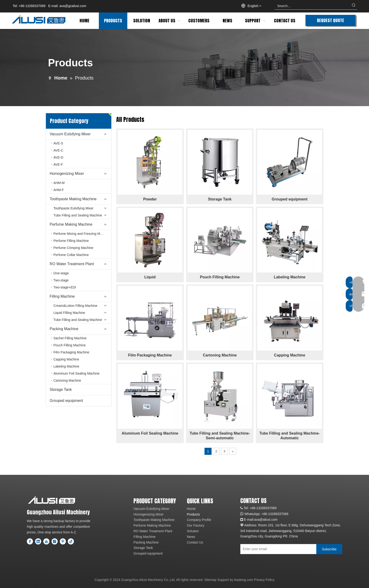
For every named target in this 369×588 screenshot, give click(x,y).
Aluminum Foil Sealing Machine (76, 373)
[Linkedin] (38, 541)
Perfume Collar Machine (71, 255)
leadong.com (244, 580)
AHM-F (59, 190)
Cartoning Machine (67, 380)
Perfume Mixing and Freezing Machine (82, 234)
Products (193, 514)
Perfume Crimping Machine (73, 248)
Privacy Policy (264, 580)
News (191, 537)
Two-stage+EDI (65, 287)
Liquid (150, 277)
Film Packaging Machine (71, 352)
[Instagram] (55, 541)
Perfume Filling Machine (71, 241)
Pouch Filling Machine (70, 345)
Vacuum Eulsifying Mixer (70, 134)
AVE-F (58, 164)
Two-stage (61, 280)
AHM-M (59, 183)
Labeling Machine (66, 366)
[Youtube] (46, 541)
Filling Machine (62, 296)
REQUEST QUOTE (331, 20)
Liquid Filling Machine (69, 313)
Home (191, 509)
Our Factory (196, 525)
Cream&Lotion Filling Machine (75, 306)
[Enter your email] (277, 549)
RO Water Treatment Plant (72, 264)
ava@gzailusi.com (73, 6)
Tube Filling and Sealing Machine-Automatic (290, 436)
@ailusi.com (269, 520)
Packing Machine (64, 329)
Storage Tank (61, 390)
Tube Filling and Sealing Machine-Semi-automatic (220, 436)
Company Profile (199, 520)
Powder (150, 199)
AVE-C (58, 150)
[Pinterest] (63, 541)
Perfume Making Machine (71, 224)
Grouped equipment (66, 401)
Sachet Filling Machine (70, 338)
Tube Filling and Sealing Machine (78, 215)
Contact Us (195, 542)
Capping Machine (66, 359)
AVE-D (58, 157)
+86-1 (266, 514)
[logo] (52, 500)
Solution (193, 531)
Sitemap (210, 580)
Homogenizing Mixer (67, 174)
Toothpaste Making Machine (73, 199)
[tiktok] (71, 541)
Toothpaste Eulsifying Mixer (73, 208)
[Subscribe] (329, 549)
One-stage (61, 273)
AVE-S (58, 143)
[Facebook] (30, 541)
